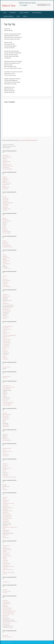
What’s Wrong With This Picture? (9, 611)
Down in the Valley (6, 233)
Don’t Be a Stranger (7, 231)
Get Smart (5, 276)
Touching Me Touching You (8, 566)
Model (4, 421)
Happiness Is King (6, 296)
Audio (18, 16)
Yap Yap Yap (5, 635)
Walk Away (5, 605)
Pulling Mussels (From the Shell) (9, 477)
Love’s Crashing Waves (7, 404)
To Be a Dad (5, 562)
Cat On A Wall (5, 200)
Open (4, 453)
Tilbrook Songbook (8, 16)
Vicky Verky (5, 593)
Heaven (4, 302)
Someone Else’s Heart (7, 518)
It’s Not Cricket (6, 355)
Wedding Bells (6, 607)
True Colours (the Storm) (8, 569)
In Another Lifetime (7, 343)
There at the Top (6, 553)
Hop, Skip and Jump (7, 311)
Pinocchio (5, 470)
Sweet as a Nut (6, 538)
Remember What (6, 486)
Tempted (4, 552)
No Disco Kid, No (6, 439)
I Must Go (5, 331)
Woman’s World (6, 624)
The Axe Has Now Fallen (8, 169)
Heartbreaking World (7, 300)
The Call (4, 197)
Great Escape (5, 285)
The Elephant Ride (6, 245)
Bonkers (4, 186)
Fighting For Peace (6, 258)
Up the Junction (6, 582)
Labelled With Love (7, 386)
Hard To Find (5, 297)
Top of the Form (6, 565)
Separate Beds (6, 500)
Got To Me (5, 284)
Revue (4, 488)
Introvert (4, 349)
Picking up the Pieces (7, 468)
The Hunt (5, 318)
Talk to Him (5, 547)
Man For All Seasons (7, 415)
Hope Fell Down (6, 312)
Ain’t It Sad (5, 159)
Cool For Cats (5, 206)
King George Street (7, 376)
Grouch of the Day (6, 287)
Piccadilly (5, 467)
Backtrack (5, 177)
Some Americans (6, 514)
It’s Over (4, 356)
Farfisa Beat (5, 256)
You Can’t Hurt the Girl (7, 637)
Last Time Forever (6, 389)
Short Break (5, 505)
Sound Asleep (6, 520)
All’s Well (4, 163)
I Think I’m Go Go (6, 332)
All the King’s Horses (7, 161)
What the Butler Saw (7, 610)
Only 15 (4, 450)
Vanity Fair (5, 590)
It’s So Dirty (5, 358)
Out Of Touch (5, 456)
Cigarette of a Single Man (8, 203)
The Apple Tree (6, 167)
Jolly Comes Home (6, 367)
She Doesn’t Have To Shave (8, 503)
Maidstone (5, 413)
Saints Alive (5, 497)
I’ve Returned (5, 359)
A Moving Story (6, 156)
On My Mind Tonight (7, 448)
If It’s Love (5, 338)
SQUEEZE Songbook (24, 13)
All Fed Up (5, 160)
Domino (4, 229)
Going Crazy (5, 279)
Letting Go (5, 392)
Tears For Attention (7, 549)
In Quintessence (6, 344)
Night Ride (5, 437)
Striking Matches (6, 530)
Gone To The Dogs (6, 281)
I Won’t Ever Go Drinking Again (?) (9, 335)
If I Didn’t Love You (6, 337)
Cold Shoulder (6, 204)
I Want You (5, 334)
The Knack (5, 378)
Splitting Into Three (7, 523)
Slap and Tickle (6, 506)
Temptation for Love (7, 550)
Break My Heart (6, 187)
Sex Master (5, 502)
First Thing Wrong (6, 261)
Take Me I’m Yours (6, 546)
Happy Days (5, 294)
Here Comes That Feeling (8, 305)
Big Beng (4, 181)
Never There (5, 434)
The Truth (5, 574)
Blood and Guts (6, 184)
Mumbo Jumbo (6, 426)
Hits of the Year (6, 309)
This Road (5, 559)
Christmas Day (6, 201)
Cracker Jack (5, 207)
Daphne (4, 218)
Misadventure (5, 419)
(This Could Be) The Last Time (9, 387)
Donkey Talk (5, 230)
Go (3, 278)
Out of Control (6, 454)
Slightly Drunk (5, 512)
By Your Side (5, 189)
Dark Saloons (5, 220)
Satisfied (4, 499)
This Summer (5, 561)
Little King (5, 395)
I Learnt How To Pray (7, 329)
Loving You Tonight (7, 405)
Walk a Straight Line (7, 604)
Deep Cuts (5, 223)
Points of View (6, 473)
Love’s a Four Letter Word (8, 402)
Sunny (4, 536)
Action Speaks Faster (7, 157)
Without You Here (6, 623)
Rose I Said (5, 489)
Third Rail (5, 558)
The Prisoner (5, 476)
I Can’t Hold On (6, 328)
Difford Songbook (37, 13)
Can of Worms (6, 198)
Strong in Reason (6, 532)
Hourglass (5, 315)
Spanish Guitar (6, 521)
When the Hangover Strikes (8, 614)
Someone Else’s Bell (7, 517)
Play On (4, 471)
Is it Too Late (5, 350)
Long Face (5, 396)
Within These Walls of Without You (10, 621)
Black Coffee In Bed (7, 183)
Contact (25, 16)
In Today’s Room (6, 347)
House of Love (6, 317)
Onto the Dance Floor (7, 451)
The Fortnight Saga (6, 264)
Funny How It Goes (6, 268)
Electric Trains (6, 242)
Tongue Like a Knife (7, 563)
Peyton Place (5, 465)
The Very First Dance (7, 591)
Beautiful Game (6, 180)
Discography (13, 13)
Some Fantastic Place (7, 515)
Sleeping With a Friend (7, 511)
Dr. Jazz (4, 226)
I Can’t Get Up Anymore (7, 326)
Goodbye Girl (5, 282)
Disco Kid (4, 227)
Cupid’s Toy (5, 210)
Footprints (5, 262)
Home (5, 13)
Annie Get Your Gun (7, 164)
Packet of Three (9, 6)
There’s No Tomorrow (7, 556)
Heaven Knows (6, 303)
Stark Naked (5, 526)
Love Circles (5, 401)
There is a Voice (6, 554)
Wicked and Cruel (6, 619)
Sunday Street (6, 535)
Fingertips (5, 259)
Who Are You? (6, 616)
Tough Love (5, 568)
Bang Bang (5, 178)
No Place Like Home (7, 440)
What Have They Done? (7, 608)
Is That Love (5, 352)
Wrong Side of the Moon (8, 627)
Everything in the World (7, 247)
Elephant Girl (5, 244)
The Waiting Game (6, 602)
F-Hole (4, 255)
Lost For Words (6, 399)
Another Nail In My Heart (8, 166)
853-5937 (4, 241)
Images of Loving (6, 341)
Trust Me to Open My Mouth (8, 572)
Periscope (5, 464)
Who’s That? (5, 617)
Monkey (4, 422)
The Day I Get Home (7, 221)
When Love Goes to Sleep (8, 613)
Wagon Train (5, 601)
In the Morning (6, 346)
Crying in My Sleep (6, 209)
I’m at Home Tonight (7, 340)
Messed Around (6, 418)
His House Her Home (7, 308)
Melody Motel (5, 416)
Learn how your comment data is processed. (28, 140)
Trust (4, 571)
